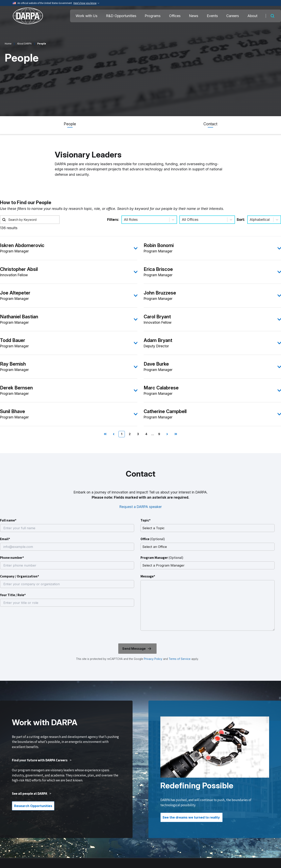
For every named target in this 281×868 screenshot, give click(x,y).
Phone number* (12, 558)
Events (212, 16)
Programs (153, 16)
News (194, 16)
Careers (233, 16)
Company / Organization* (20, 576)
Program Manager (162, 558)
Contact (210, 124)
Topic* (146, 520)
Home (8, 44)
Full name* (8, 520)
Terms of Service (179, 659)
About (252, 16)
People (70, 124)
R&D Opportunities (121, 16)
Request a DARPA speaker (141, 507)
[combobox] (124, 220)
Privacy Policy (153, 659)
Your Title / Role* (13, 595)
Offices (175, 16)
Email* (5, 539)
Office (153, 539)
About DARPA (24, 44)
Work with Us (87, 16)
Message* (148, 576)
